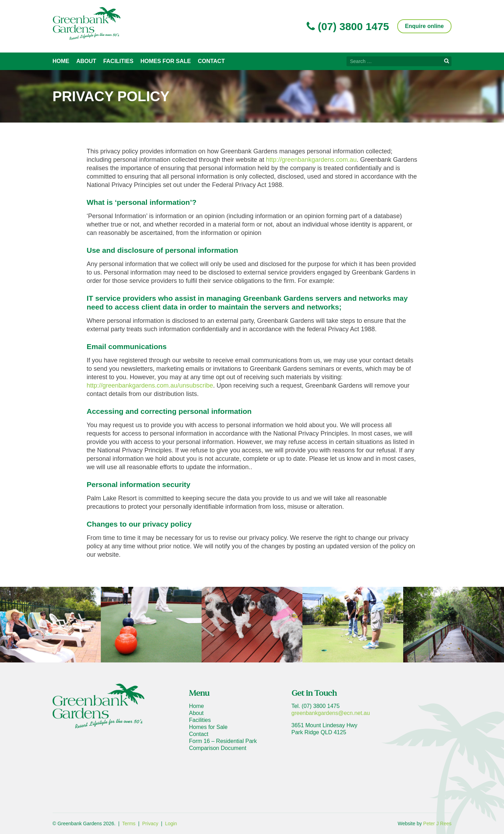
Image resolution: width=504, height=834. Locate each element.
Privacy (150, 823)
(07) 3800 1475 (348, 26)
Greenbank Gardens (86, 23)
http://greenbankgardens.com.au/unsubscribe (150, 385)
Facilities (118, 61)
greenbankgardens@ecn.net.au (331, 713)
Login (171, 823)
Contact (211, 61)
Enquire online (424, 26)
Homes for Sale (166, 61)
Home (61, 61)
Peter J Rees (437, 823)
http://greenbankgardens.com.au (311, 160)
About (86, 61)
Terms (129, 823)
